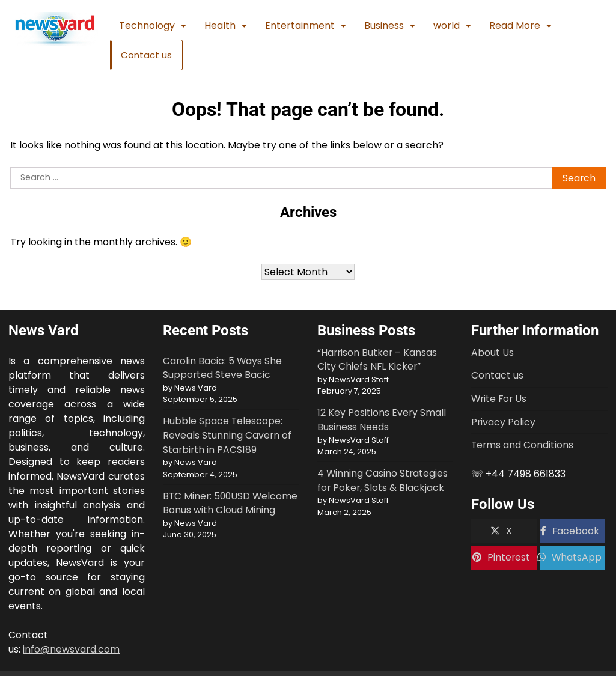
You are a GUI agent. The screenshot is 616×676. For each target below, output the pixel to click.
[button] (153, 26)
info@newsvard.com (71, 649)
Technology (153, 26)
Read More (520, 26)
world (452, 26)
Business (390, 26)
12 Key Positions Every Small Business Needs (382, 420)
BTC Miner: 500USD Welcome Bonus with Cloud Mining (230, 503)
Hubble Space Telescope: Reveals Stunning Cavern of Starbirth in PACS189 (227, 435)
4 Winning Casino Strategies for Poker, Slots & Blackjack (383, 480)
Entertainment (306, 26)
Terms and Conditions (522, 445)
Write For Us (499, 399)
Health (226, 26)
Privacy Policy (503, 422)
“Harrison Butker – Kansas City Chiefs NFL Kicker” (377, 360)
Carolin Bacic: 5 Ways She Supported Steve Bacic (222, 368)
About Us (492, 352)
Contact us (146, 55)
